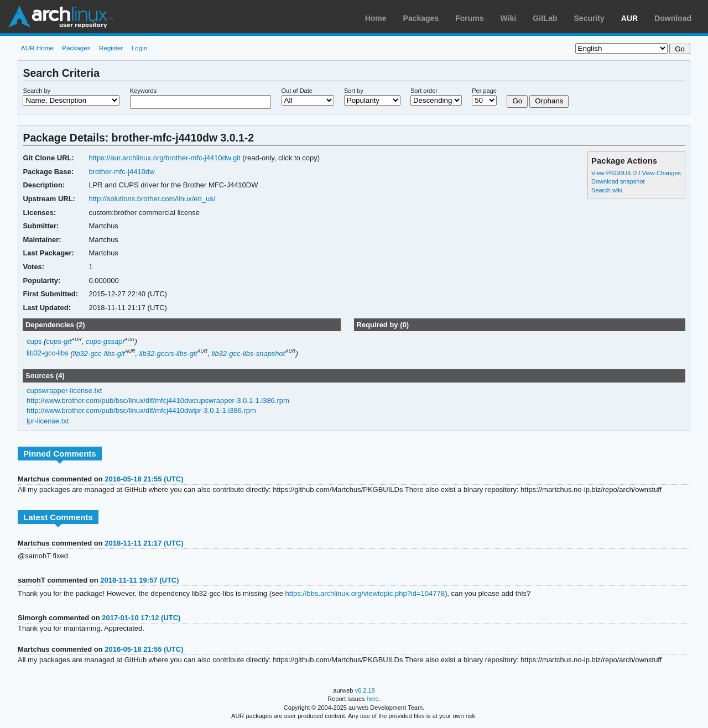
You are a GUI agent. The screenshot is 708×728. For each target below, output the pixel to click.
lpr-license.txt (48, 421)
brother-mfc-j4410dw (121, 172)
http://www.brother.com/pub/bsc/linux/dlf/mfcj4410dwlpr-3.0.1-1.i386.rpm (141, 410)
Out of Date (297, 91)
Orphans (549, 101)
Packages (421, 18)
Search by (37, 91)
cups (34, 341)
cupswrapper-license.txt (64, 391)
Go (517, 101)
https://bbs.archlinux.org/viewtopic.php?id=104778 (365, 593)
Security (589, 18)
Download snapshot (618, 181)
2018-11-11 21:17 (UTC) (144, 543)
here (373, 699)
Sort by (354, 91)
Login (140, 48)
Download (673, 18)
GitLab (545, 18)
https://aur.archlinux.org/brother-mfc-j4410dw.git (164, 158)
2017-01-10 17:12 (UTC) (141, 618)
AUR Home (37, 48)
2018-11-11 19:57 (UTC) (139, 580)
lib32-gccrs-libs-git (168, 353)
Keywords (143, 91)
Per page (484, 91)
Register (111, 48)
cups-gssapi (105, 341)
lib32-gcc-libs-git (99, 353)
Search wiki (607, 190)
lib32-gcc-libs (48, 353)
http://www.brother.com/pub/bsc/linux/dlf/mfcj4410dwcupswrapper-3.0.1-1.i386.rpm (158, 400)
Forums (469, 18)
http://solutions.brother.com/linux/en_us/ (152, 199)
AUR (629, 18)
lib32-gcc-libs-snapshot (249, 353)
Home (376, 18)
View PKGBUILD (615, 173)
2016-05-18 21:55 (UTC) (144, 479)
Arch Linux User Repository (61, 17)
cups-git (58, 341)
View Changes (661, 173)
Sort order (424, 91)
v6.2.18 (365, 690)
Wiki (509, 18)
